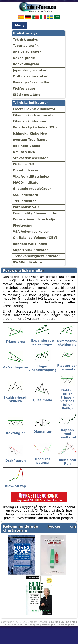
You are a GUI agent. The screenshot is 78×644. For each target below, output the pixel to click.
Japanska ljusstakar (30, 70)
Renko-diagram (26, 64)
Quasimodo (42, 400)
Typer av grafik (26, 46)
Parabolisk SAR (26, 207)
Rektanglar (16, 433)
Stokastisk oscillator (31, 158)
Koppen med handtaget (67, 434)
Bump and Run (67, 462)
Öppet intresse (26, 170)
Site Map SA (66, 625)
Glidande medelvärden (32, 189)
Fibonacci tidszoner (30, 121)
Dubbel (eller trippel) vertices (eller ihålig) (67, 399)
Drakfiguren (15, 461)
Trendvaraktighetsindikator (37, 256)
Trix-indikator (25, 201)
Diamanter (43, 432)
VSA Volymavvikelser (31, 232)
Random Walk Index (30, 244)
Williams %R (24, 164)
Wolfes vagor (24, 89)
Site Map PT (49, 625)
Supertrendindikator (31, 250)
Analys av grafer (27, 52)
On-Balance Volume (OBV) (35, 238)
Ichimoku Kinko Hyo (30, 134)
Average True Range (30, 140)
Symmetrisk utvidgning (67, 343)
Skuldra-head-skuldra (16, 399)
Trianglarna (16, 342)
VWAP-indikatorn (28, 262)
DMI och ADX (24, 152)
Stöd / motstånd (27, 95)
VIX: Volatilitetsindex (31, 176)
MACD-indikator (27, 183)
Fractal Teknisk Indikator (34, 109)
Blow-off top (15, 486)
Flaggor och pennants (67, 367)
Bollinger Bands (27, 146)
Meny (20, 25)
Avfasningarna (15, 367)
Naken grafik (24, 58)
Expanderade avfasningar (43, 342)
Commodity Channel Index (35, 213)
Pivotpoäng (23, 225)
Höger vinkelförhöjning (42, 368)
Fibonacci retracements (33, 115)
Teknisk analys (25, 40)
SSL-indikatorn (26, 195)
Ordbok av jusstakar (30, 76)
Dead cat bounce (43, 461)
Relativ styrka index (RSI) (35, 127)
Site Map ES (56, 622)
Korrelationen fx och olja (34, 219)
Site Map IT (15, 625)
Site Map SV (32, 625)
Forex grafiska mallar (31, 82)
